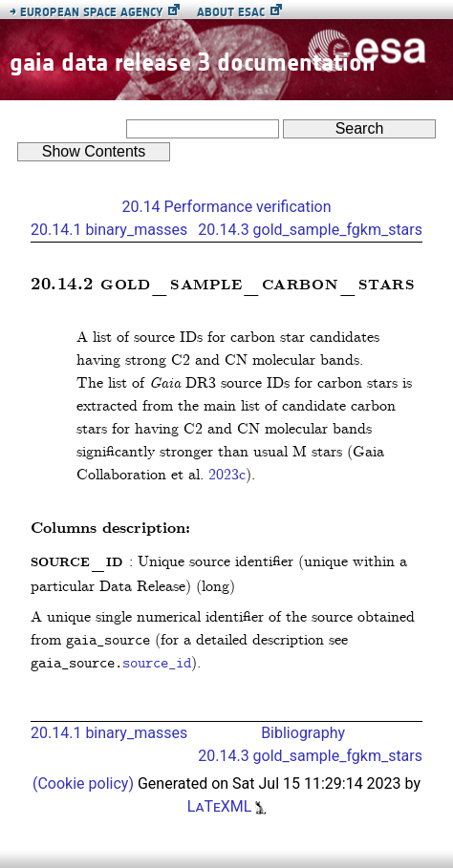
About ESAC (231, 12)
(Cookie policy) (85, 783)
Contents (94, 151)
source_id (157, 664)
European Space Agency (86, 12)
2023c (227, 475)
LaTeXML (227, 806)
